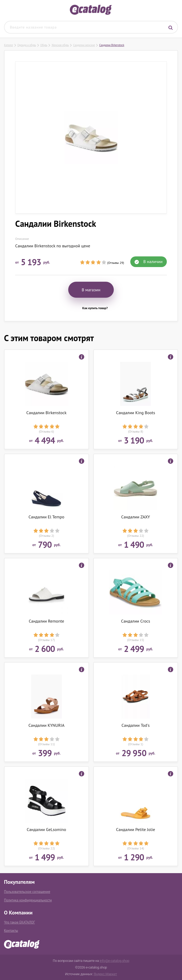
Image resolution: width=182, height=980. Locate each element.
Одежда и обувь (27, 45)
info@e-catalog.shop (114, 961)
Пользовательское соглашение (27, 892)
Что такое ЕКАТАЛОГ (19, 922)
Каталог (9, 45)
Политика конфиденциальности (28, 900)
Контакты (11, 931)
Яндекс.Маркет (105, 974)
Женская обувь (60, 45)
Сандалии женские (84, 45)
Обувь (44, 45)
